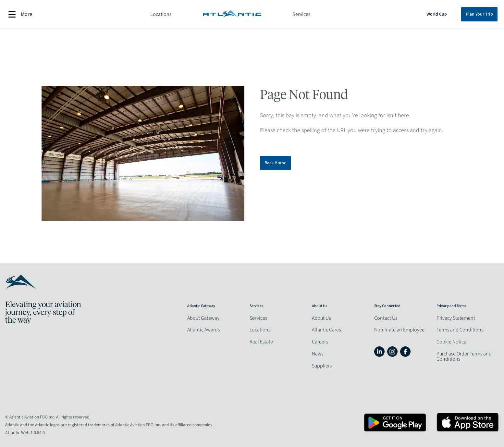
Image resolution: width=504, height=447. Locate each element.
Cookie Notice (451, 342)
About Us (321, 318)
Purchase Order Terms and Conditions (464, 356)
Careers (320, 342)
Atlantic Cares (326, 330)
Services (301, 14)
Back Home (275, 163)
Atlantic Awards (203, 330)
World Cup (437, 14)
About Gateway (203, 318)
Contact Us (386, 318)
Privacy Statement (456, 318)
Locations (161, 14)
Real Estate (261, 342)
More (20, 14)
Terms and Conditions (460, 330)
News (318, 354)
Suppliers (322, 366)
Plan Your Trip (479, 14)
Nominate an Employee (399, 330)
